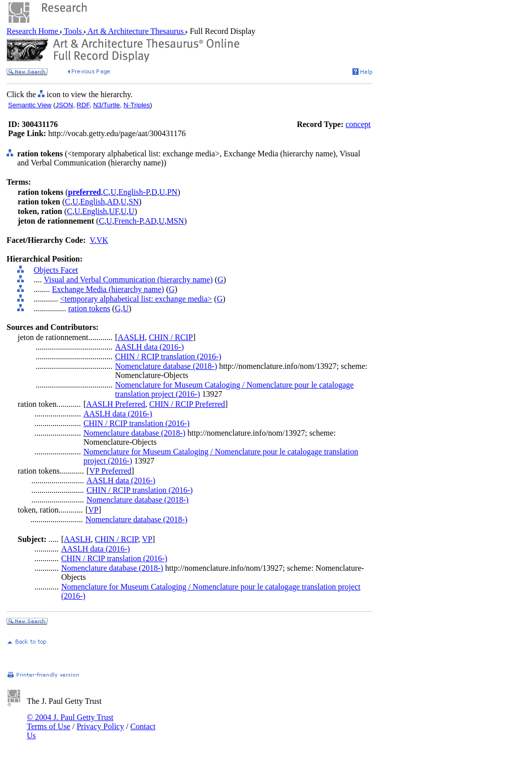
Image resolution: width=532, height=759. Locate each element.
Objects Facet (56, 270)
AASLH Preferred (116, 404)
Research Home (33, 31)
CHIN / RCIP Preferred (187, 404)
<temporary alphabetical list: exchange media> (136, 299)
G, (119, 308)
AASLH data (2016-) (150, 347)
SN (134, 202)
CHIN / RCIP (171, 337)
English (93, 202)
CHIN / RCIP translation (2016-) (168, 356)
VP (93, 510)
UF (114, 211)
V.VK (99, 240)
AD (113, 202)
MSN (175, 221)
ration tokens (89, 308)
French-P (129, 221)
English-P (134, 192)
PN (172, 192)
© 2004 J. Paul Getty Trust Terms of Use (70, 722)
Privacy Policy (100, 726)
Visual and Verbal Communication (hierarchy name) (128, 280)
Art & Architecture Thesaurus (136, 31)
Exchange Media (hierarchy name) (108, 289)
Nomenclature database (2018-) (166, 366)
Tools (73, 31)
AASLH (131, 337)
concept (358, 124)
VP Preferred (110, 471)
